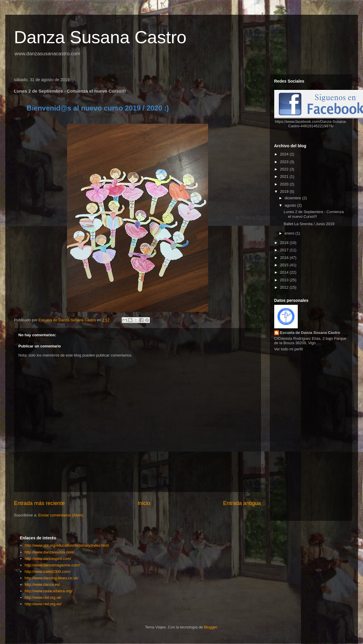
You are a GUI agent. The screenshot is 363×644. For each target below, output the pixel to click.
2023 (285, 162)
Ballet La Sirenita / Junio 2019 (309, 224)
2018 (285, 243)
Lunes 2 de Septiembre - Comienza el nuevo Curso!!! (314, 214)
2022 (285, 169)
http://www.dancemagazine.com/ (52, 565)
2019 (285, 191)
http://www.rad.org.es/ (43, 604)
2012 (285, 287)
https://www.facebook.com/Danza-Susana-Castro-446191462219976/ (311, 124)
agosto (291, 205)
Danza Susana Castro (100, 37)
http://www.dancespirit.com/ (48, 559)
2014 (285, 272)
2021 (285, 177)
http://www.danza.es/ (42, 584)
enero (290, 233)
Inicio (144, 503)
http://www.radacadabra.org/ (49, 591)
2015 (285, 265)
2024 (285, 154)
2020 (285, 184)
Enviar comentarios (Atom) (61, 515)
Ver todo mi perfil (289, 349)
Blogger (210, 627)
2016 (285, 258)
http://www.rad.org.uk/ (43, 597)
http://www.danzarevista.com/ (50, 552)
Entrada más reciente (40, 503)
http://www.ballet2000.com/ (47, 572)
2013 (285, 280)
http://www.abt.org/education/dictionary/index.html (67, 545)
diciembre (293, 198)
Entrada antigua (242, 503)
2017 (285, 250)
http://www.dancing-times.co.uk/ (52, 578)
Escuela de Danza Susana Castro (310, 333)
